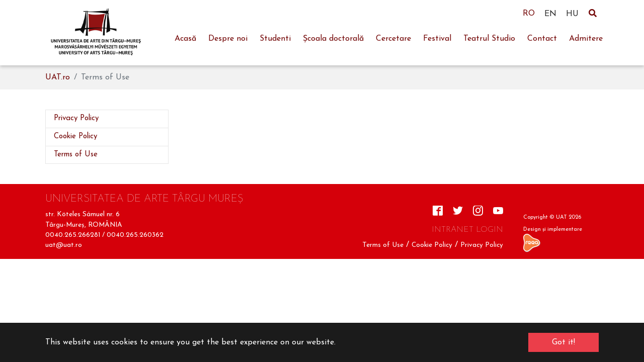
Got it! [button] (563, 342)
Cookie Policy (432, 245)
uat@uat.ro (64, 245)
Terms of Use (383, 245)
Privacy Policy (482, 245)
